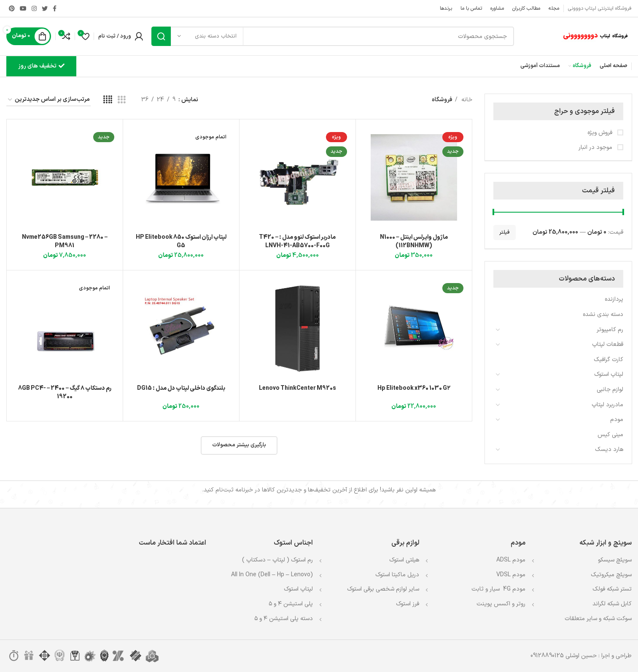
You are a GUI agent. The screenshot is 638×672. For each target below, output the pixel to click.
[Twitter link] (45, 8)
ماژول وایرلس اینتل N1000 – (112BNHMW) (414, 242)
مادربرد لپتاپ (607, 405)
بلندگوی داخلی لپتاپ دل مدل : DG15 (181, 388)
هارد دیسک (609, 449)
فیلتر (505, 232)
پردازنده (614, 299)
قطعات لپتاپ (608, 344)
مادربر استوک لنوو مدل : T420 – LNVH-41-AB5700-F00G (297, 242)
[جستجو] (333, 36)
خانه (466, 100)
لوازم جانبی (610, 390)
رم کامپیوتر (610, 330)
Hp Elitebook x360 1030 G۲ (414, 388)
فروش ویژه (601, 133)
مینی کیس (610, 435)
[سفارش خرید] (48, 100)
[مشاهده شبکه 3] (122, 100)
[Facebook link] (55, 8)
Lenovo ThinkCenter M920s (297, 388)
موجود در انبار (596, 148)
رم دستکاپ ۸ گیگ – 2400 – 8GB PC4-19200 (65, 393)
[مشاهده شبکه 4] (108, 100)
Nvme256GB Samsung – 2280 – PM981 (65, 242)
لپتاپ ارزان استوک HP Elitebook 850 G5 (181, 242)
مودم (617, 420)
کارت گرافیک (608, 360)
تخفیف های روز (41, 66)
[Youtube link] (23, 8)
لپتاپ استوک (609, 374)
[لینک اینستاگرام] (34, 8)
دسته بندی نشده (603, 314)
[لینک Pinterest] (12, 8)
